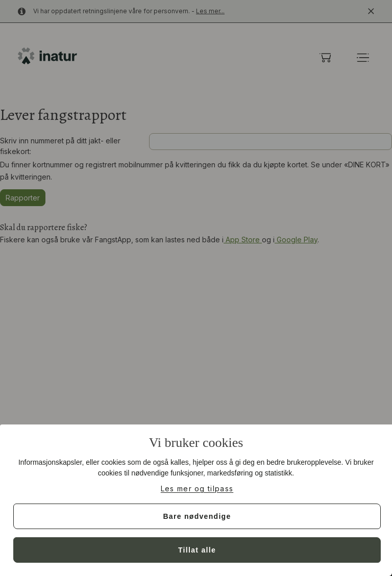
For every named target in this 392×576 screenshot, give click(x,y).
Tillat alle (197, 550)
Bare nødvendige (197, 516)
